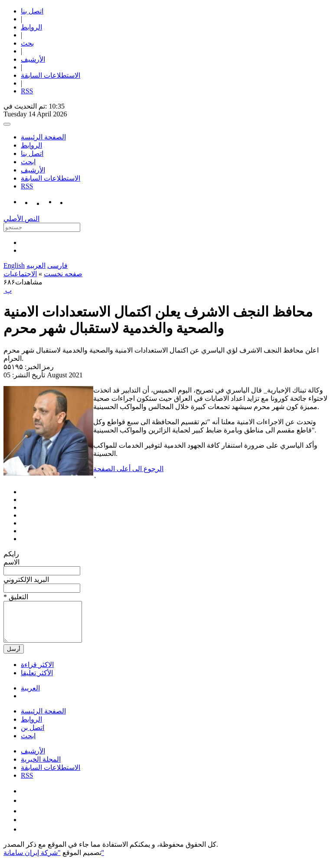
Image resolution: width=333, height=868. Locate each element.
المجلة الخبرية (41, 767)
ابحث (28, 162)
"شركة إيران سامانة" (54, 860)
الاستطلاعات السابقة (51, 75)
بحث (27, 43)
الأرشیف (33, 59)
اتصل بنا (32, 11)
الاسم (11, 562)
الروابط (31, 27)
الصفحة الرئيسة (43, 137)
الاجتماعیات (20, 274)
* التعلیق (16, 597)
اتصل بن (33, 735)
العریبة (30, 696)
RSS (27, 91)
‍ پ (8, 290)
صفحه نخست (63, 274)
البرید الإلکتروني (26, 579)
